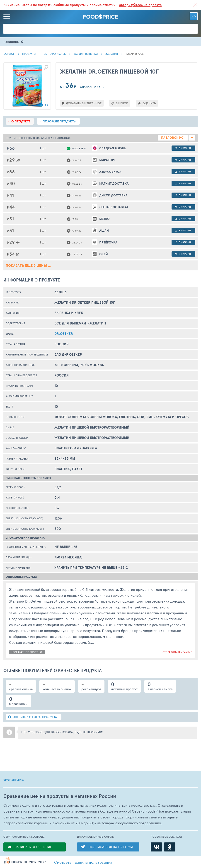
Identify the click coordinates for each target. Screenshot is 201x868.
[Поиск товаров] (100, 29)
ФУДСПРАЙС (14, 780)
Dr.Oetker (64, 334)
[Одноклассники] (170, 847)
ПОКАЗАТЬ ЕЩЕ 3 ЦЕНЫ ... (28, 265)
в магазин (183, 148)
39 (18, 160)
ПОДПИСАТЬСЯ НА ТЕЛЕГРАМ (111, 847)
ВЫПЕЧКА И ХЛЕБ (55, 54)
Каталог (9, 54)
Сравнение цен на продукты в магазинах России (60, 796)
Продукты (29, 54)
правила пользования (83, 862)
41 (18, 242)
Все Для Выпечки (86, 54)
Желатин (112, 54)
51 (18, 254)
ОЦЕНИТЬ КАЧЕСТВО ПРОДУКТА (32, 717)
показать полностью (27, 652)
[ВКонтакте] (156, 847)
